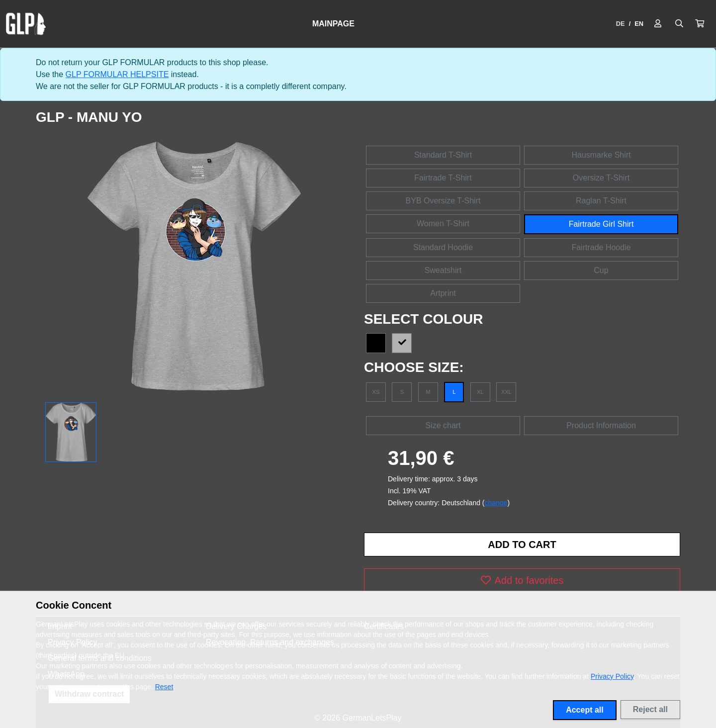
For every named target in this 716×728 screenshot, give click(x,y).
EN (639, 24)
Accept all (585, 710)
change (496, 503)
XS (376, 392)
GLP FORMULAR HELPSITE (117, 74)
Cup (601, 270)
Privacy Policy (612, 676)
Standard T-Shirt (443, 155)
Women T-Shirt (443, 224)
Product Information (601, 425)
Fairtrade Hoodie (601, 247)
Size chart (443, 425)
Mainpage (333, 24)
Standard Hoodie (443, 247)
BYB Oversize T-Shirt (443, 201)
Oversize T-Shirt (601, 178)
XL (480, 392)
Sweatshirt (443, 270)
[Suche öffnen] (679, 24)
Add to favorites (522, 580)
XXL (506, 392)
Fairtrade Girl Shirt (601, 224)
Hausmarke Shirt (601, 155)
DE (621, 24)
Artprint (443, 293)
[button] (700, 24)
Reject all (650, 709)
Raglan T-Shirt (601, 201)
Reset (164, 687)
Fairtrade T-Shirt (443, 178)
